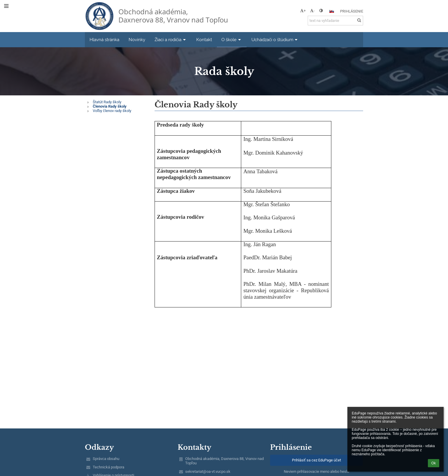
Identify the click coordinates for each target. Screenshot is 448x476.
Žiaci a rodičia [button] (171, 40)
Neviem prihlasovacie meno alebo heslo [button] (316, 471)
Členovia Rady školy (110, 106)
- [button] (312, 11)
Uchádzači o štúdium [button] (275, 40)
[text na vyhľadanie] (335, 21)
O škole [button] (232, 40)
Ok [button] (434, 463)
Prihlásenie (352, 11)
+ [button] (303, 11)
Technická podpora (108, 467)
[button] (332, 11)
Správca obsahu (106, 459)
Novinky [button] (137, 40)
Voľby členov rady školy (112, 111)
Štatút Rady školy (107, 102)
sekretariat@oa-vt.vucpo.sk (208, 471)
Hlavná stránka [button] (104, 40)
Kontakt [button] (204, 40)
